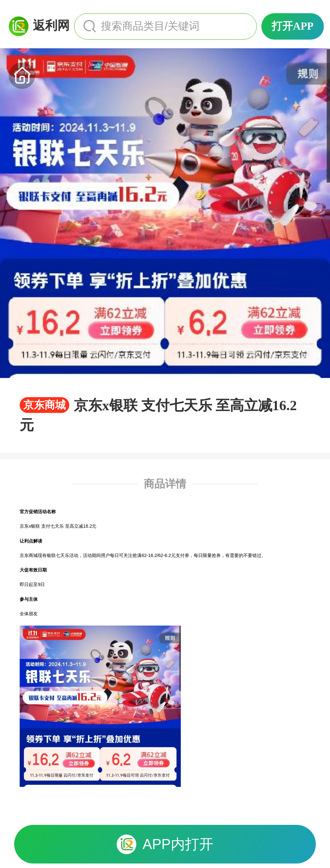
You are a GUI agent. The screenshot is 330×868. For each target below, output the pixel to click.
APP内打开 (165, 844)
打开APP (293, 26)
